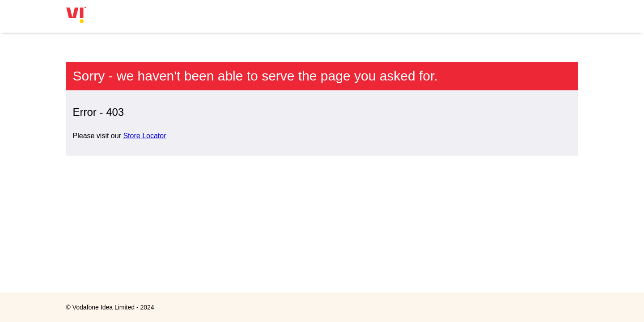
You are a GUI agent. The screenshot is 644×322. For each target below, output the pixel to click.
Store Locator (144, 136)
